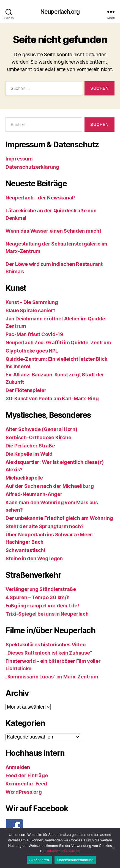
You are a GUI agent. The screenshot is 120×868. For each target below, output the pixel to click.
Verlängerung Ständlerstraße (41, 589)
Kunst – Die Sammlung (32, 302)
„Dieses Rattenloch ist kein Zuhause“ (49, 653)
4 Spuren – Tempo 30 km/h (38, 597)
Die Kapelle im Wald (29, 454)
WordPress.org (24, 792)
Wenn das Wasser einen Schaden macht (53, 231)
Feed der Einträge (27, 775)
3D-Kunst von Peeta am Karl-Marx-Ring (52, 398)
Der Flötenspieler (26, 390)
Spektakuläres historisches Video (45, 645)
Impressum (19, 159)
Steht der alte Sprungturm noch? (45, 526)
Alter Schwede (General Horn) (41, 429)
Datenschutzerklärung (32, 167)
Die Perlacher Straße (30, 446)
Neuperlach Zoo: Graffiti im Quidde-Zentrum (58, 343)
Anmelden (18, 767)
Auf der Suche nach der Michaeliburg (50, 486)
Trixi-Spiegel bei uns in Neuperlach (47, 614)
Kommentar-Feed (26, 784)
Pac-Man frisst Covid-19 (34, 334)
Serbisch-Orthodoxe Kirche (38, 437)
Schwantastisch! (25, 550)
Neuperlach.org (60, 12)
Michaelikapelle (24, 478)
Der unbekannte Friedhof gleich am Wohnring (59, 518)
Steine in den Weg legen (34, 558)
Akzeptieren (39, 860)
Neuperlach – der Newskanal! (40, 198)
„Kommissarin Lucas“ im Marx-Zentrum (52, 677)
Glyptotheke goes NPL (32, 351)
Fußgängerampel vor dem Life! (42, 606)
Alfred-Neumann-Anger (34, 494)
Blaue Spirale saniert (30, 310)
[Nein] (113, 848)
